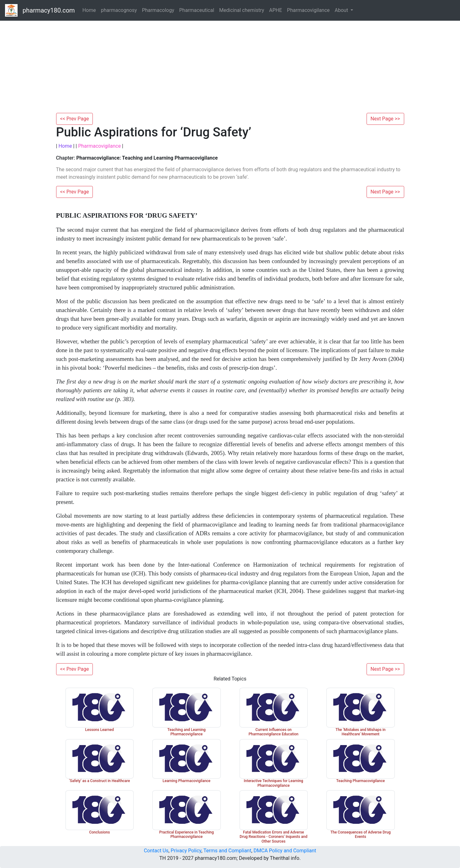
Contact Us (156, 851)
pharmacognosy (119, 10)
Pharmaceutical (197, 10)
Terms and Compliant (227, 851)
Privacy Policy (186, 851)
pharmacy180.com (49, 10)
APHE (275, 10)
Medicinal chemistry (242, 10)
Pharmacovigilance (308, 10)
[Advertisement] (230, 66)
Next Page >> (385, 119)
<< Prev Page (75, 119)
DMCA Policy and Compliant (285, 851)
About (342, 10)
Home (89, 10)
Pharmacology (158, 10)
